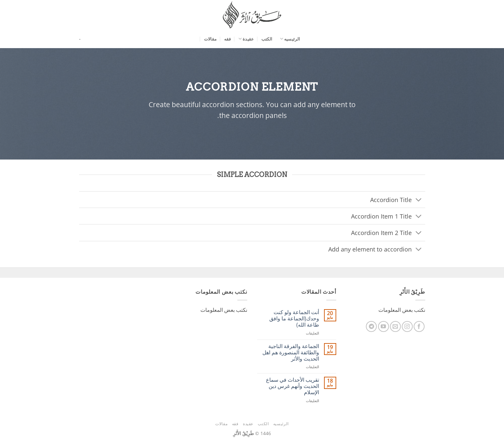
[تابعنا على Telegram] (371, 326)
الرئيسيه (290, 39)
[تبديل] (418, 200)
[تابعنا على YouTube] (384, 326)
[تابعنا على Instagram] (407, 326)
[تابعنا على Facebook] (419, 326)
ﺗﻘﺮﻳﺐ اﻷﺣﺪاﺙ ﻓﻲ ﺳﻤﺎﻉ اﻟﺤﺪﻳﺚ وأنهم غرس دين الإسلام (293, 386)
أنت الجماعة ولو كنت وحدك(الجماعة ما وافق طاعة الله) (294, 319)
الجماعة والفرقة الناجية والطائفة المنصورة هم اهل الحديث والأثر (291, 353)
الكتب (267, 39)
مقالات (210, 39)
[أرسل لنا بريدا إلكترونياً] (395, 326)
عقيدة (246, 39)
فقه (228, 39)
